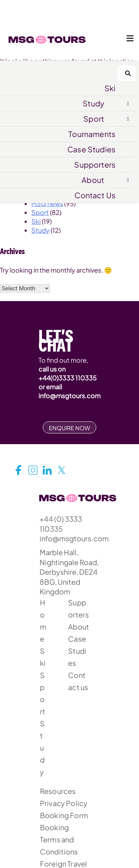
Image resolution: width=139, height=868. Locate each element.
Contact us (78, 681)
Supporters (95, 165)
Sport (94, 119)
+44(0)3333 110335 (68, 378)
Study (93, 103)
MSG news (47, 203)
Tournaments (92, 134)
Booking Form (64, 815)
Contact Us (95, 195)
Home (43, 620)
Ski (110, 88)
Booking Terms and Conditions (59, 839)
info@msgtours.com (69, 396)
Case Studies (91, 149)
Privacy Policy (64, 803)
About (93, 180)
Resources (58, 791)
